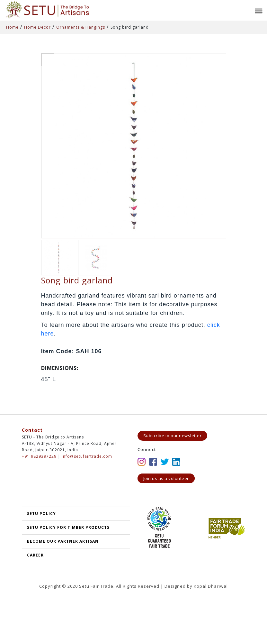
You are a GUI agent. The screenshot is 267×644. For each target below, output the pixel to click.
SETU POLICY (41, 514)
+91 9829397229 (39, 456)
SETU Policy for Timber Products (68, 527)
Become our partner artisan (63, 541)
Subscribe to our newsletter (173, 436)
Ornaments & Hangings (81, 27)
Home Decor (37, 27)
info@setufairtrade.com (87, 456)
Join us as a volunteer (166, 478)
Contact (32, 430)
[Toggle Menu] (259, 11)
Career (35, 555)
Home (12, 27)
